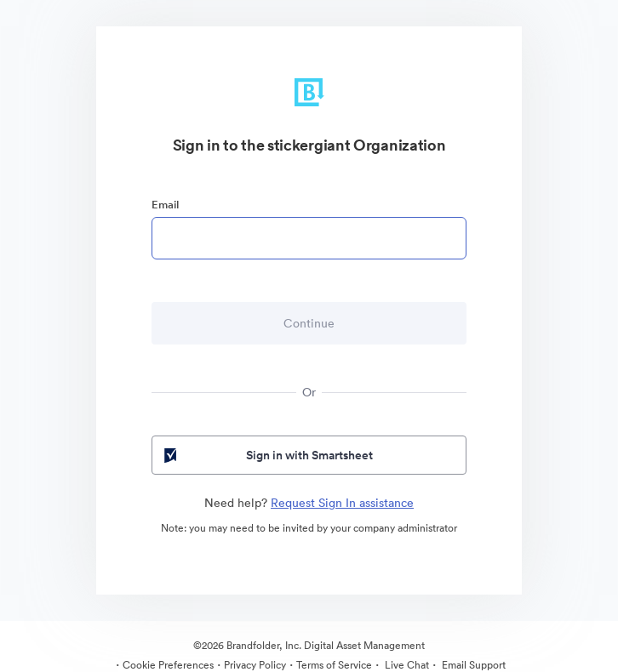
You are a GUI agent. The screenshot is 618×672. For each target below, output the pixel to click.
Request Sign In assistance (342, 503)
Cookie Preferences (168, 665)
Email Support (472, 665)
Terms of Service (334, 665)
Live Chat (406, 665)
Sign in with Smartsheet (267, 455)
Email (165, 205)
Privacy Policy (255, 665)
